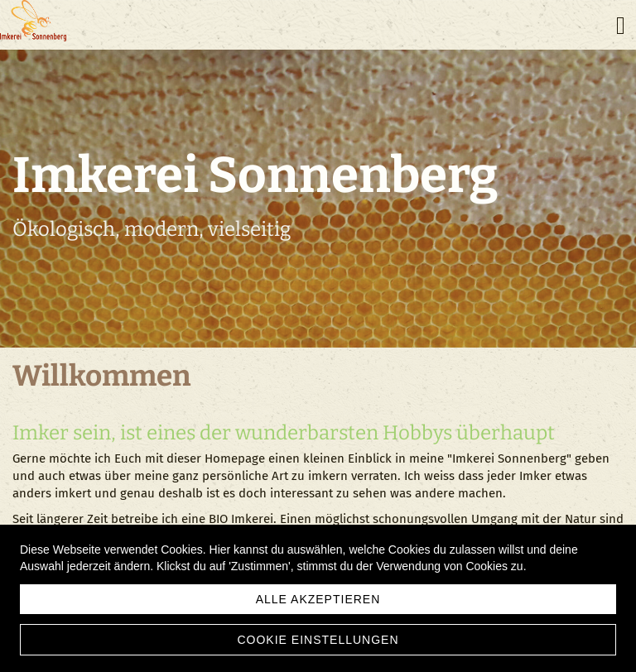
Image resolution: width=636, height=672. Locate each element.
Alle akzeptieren (318, 599)
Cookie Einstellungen (318, 640)
